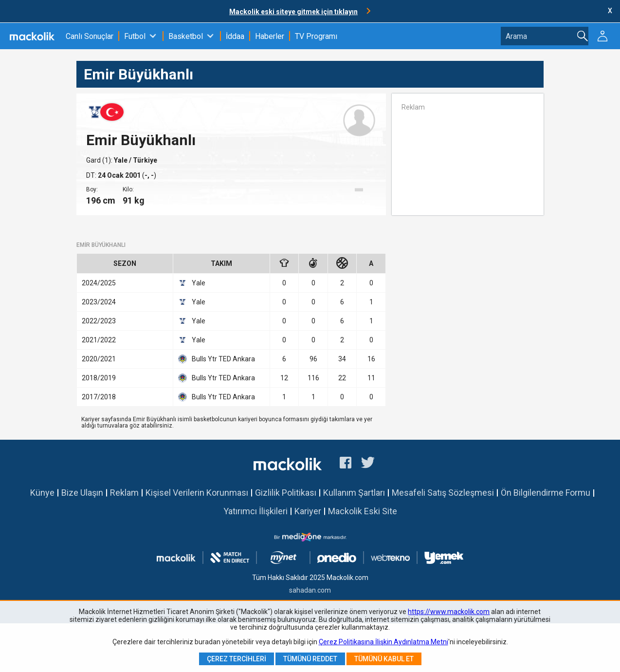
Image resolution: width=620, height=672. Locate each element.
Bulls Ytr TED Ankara (217, 359)
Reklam (124, 493)
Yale (121, 160)
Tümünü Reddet (310, 659)
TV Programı (316, 36)
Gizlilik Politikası (286, 493)
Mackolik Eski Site (363, 511)
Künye (42, 493)
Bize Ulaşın (82, 493)
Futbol (135, 36)
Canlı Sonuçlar (90, 36)
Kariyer (308, 511)
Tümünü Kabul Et (384, 659)
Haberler (270, 36)
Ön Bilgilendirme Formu (546, 493)
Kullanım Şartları (354, 493)
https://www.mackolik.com (449, 612)
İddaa (235, 36)
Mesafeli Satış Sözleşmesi (443, 493)
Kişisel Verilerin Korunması (197, 493)
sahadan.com (310, 590)
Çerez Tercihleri (237, 659)
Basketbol (186, 36)
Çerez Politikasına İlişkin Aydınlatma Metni (383, 642)
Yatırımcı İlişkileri (255, 511)
